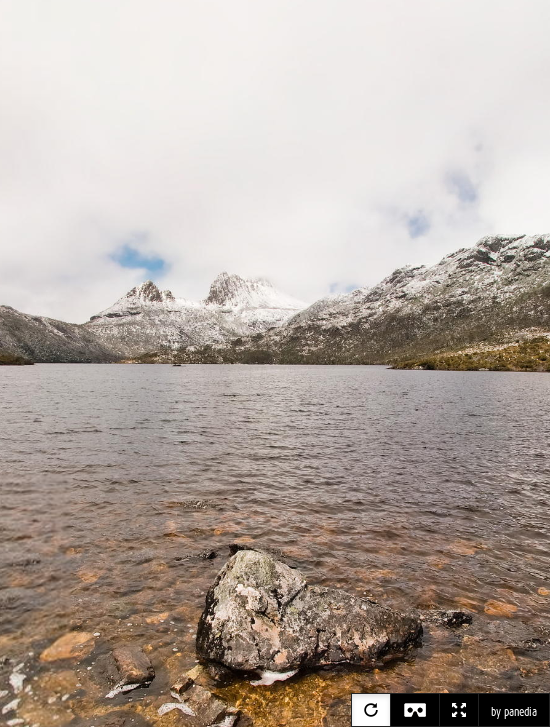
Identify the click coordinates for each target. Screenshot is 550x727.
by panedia (514, 712)
